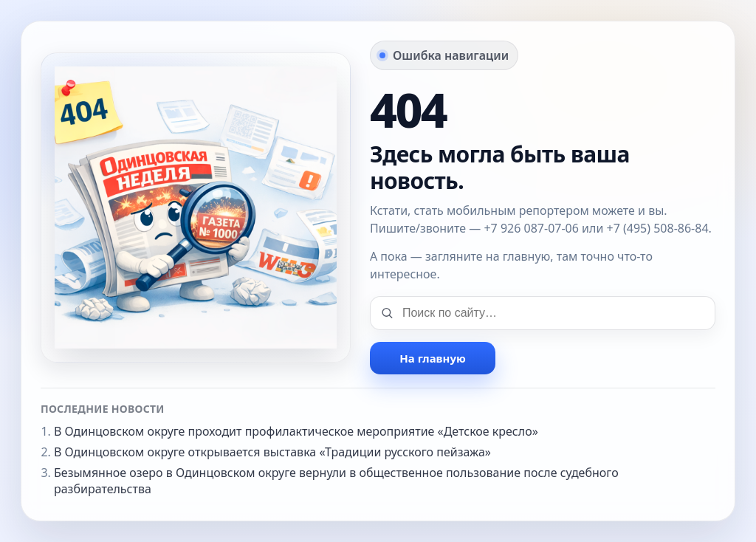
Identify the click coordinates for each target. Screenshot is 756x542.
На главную (432, 358)
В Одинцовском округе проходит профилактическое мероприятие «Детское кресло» (296, 431)
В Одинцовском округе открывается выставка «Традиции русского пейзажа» (272, 452)
